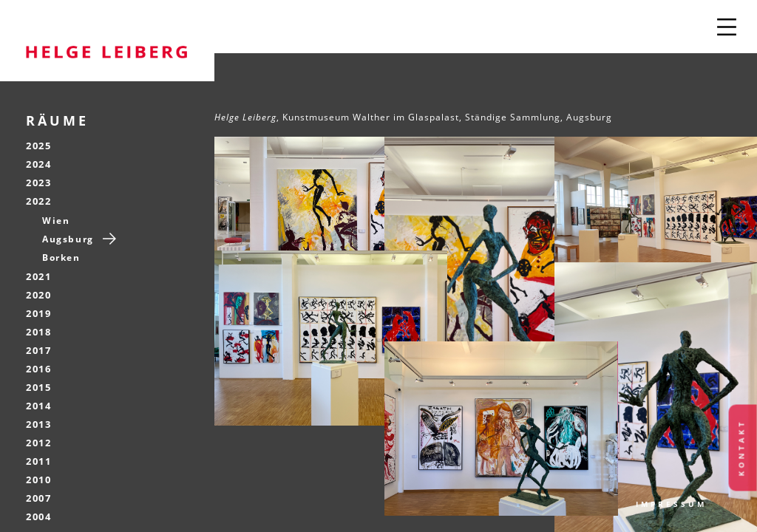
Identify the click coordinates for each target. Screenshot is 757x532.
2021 (38, 276)
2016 (38, 369)
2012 (38, 443)
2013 (38, 424)
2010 (38, 480)
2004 (38, 516)
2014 (38, 406)
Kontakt (741, 448)
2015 (38, 387)
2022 (38, 201)
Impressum (671, 504)
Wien (56, 221)
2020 (38, 295)
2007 (38, 498)
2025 (38, 146)
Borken (61, 258)
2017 (38, 350)
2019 (38, 313)
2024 (38, 164)
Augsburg (68, 239)
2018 (38, 332)
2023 (38, 183)
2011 (38, 461)
